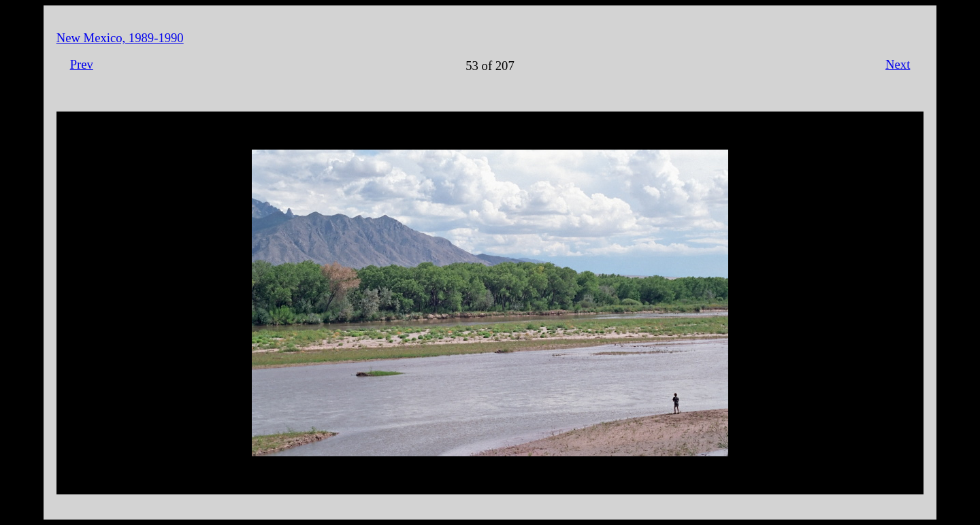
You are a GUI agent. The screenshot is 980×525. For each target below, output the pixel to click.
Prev (82, 64)
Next (898, 64)
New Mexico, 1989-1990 (120, 38)
